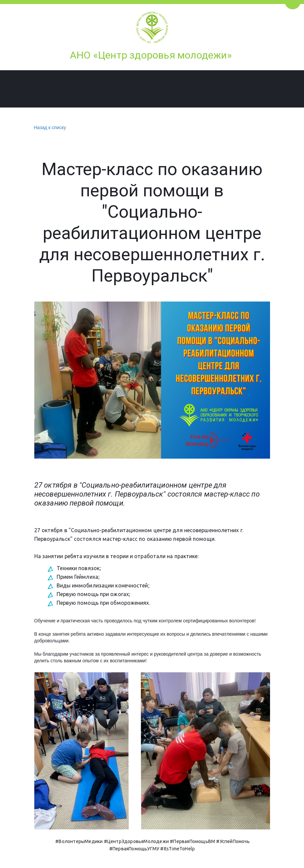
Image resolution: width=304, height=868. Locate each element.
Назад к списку (49, 128)
